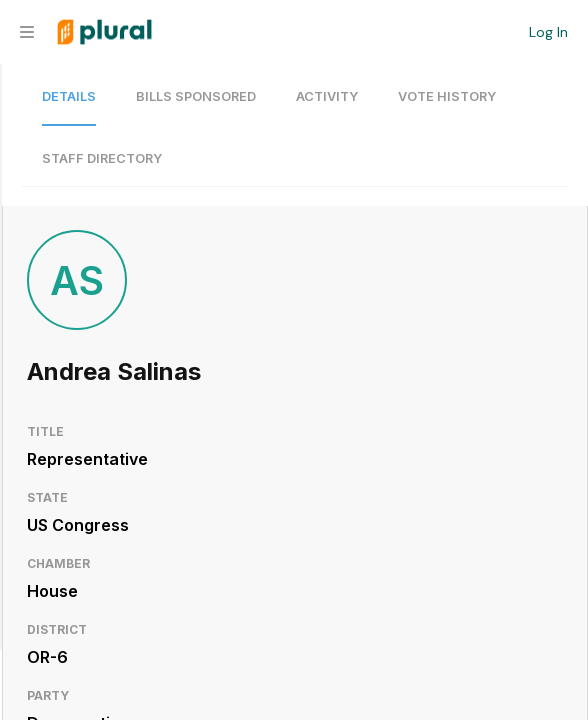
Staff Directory (102, 158)
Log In (548, 32)
